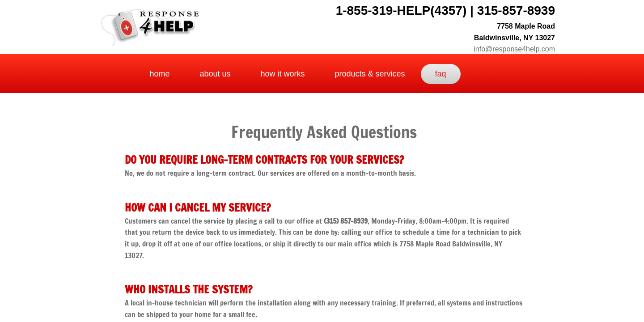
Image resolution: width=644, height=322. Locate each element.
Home (159, 74)
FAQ (441, 74)
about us (215, 74)
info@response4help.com (514, 49)
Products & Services (370, 74)
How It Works (282, 74)
